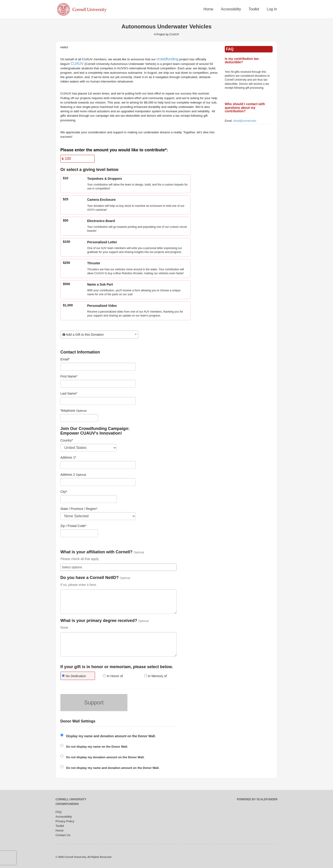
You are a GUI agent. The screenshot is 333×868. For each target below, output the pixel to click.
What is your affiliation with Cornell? (96, 552)
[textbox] (99, 335)
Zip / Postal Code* (73, 526)
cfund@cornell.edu (244, 121)
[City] (89, 499)
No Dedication (74, 676)
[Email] (98, 367)
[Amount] (77, 159)
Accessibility (231, 9)
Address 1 (68, 457)
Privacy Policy (65, 821)
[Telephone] (79, 418)
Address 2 (68, 475)
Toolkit (254, 9)
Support (94, 702)
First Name (69, 376)
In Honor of (113, 676)
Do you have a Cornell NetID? (89, 578)
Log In (272, 9)
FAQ (59, 812)
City (64, 492)
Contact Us (63, 835)
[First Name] (98, 384)
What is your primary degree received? (99, 621)
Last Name (69, 393)
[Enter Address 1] (98, 465)
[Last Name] (98, 401)
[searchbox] (119, 567)
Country (67, 440)
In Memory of (156, 676)
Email (65, 359)
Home (208, 9)
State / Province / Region (79, 509)
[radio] (77, 676)
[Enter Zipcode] (79, 533)
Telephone (68, 411)
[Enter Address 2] (98, 482)
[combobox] (99, 335)
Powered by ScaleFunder (257, 799)
